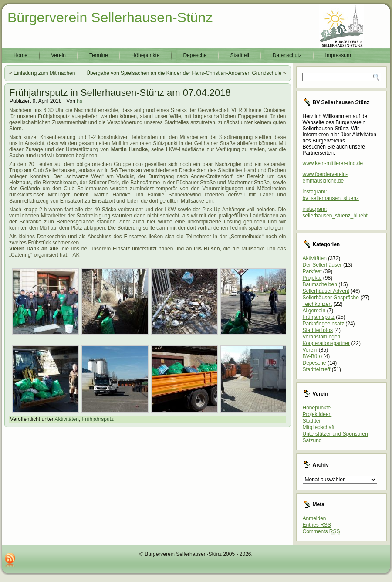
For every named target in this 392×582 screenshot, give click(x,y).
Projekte (312, 278)
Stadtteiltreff (317, 369)
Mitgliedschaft (319, 427)
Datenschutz (287, 55)
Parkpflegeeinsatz (323, 324)
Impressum (338, 55)
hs (79, 101)
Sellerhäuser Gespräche (331, 298)
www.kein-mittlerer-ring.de (333, 163)
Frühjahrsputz (98, 419)
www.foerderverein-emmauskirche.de (325, 178)
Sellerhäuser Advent (326, 291)
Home (20, 55)
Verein (58, 55)
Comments (321, 531)
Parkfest (312, 271)
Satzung (312, 440)
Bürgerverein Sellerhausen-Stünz (110, 17)
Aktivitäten (67, 419)
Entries (317, 525)
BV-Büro (313, 356)
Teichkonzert (317, 304)
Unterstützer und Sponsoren (335, 434)
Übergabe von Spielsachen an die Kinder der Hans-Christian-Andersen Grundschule (184, 73)
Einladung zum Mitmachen (44, 73)
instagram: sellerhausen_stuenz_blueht (335, 212)
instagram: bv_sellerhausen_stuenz (331, 195)
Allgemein (314, 311)
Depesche (195, 55)
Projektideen (317, 414)
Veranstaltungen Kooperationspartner (326, 340)
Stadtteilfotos (318, 330)
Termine (99, 55)
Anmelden (314, 518)
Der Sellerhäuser (322, 265)
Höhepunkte (146, 55)
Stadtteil (240, 55)
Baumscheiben (320, 284)
